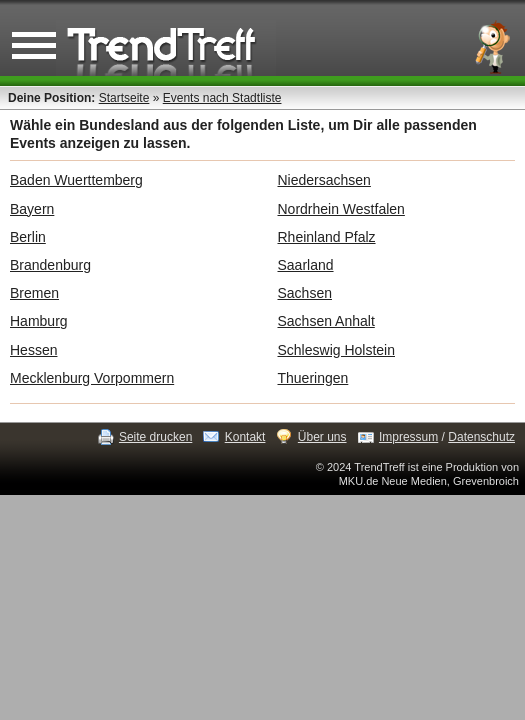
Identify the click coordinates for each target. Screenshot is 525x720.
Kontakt (245, 437)
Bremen (34, 293)
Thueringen (313, 378)
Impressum (408, 437)
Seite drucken (155, 437)
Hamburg (39, 321)
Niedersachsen (324, 180)
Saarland (306, 265)
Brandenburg (50, 265)
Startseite (124, 98)
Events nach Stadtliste (222, 98)
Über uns (322, 437)
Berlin (28, 237)
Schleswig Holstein (337, 350)
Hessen (33, 350)
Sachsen (305, 293)
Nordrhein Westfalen (341, 209)
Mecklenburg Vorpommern (92, 378)
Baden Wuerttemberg (76, 180)
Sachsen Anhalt (326, 321)
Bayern (32, 209)
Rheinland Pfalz (327, 237)
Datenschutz (481, 437)
